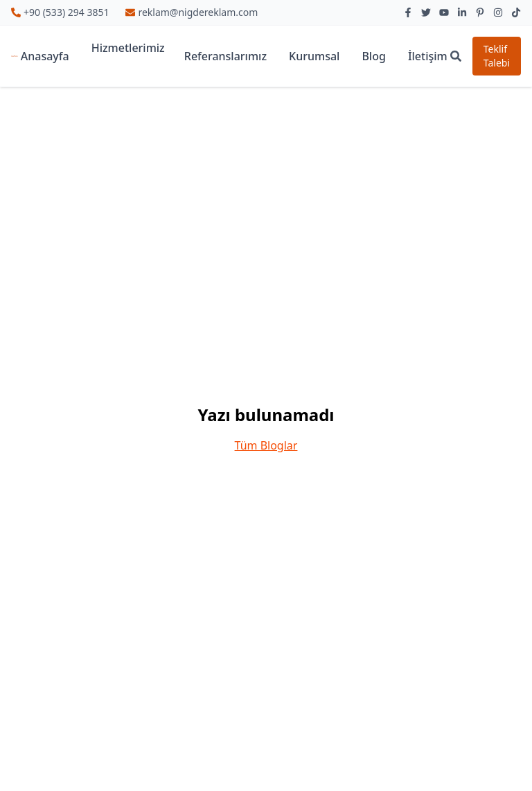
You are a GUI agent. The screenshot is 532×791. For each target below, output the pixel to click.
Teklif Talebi (497, 56)
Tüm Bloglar (266, 445)
